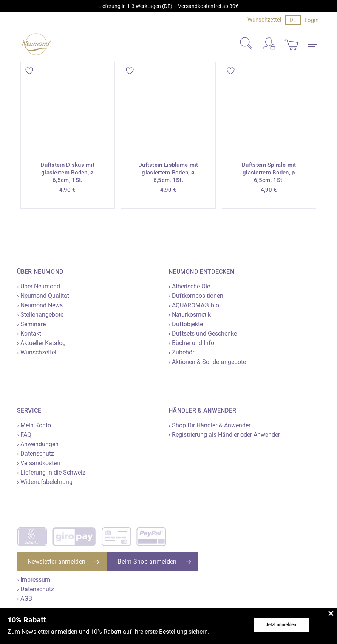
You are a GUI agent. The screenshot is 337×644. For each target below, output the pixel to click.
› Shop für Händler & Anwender (209, 425)
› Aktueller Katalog (41, 343)
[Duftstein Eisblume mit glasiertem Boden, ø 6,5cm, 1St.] (168, 109)
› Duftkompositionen (196, 296)
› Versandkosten (39, 463)
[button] (312, 44)
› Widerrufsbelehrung (45, 482)
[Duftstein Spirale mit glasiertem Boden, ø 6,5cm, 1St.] (269, 109)
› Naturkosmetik (190, 315)
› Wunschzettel (37, 352)
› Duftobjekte (186, 324)
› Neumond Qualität (43, 296)
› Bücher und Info (191, 343)
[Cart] (292, 44)
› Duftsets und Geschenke (203, 334)
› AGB (25, 599)
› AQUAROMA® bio (194, 305)
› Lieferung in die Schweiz (51, 472)
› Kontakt (29, 334)
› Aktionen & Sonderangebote (207, 362)
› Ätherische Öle (189, 286)
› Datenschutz (36, 454)
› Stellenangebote (40, 315)
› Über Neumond (39, 286)
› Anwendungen (38, 444)
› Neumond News (40, 305)
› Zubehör (181, 352)
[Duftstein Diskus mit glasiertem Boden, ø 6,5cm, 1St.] (68, 109)
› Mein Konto (34, 425)
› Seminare (31, 324)
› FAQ (24, 435)
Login (311, 20)
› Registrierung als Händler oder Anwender (224, 435)
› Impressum (34, 580)
